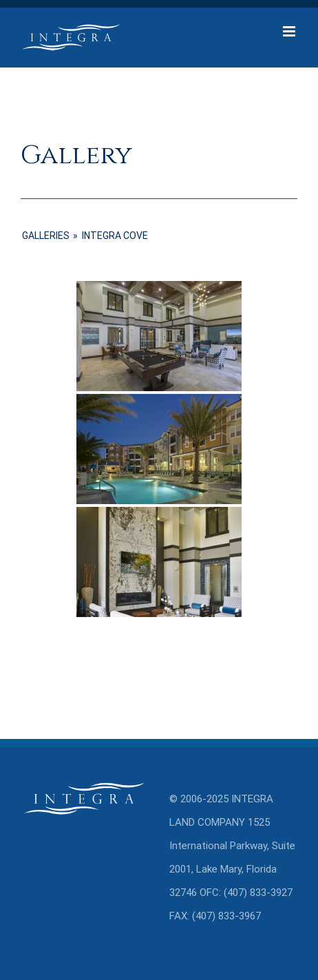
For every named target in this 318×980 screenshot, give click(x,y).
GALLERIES (46, 236)
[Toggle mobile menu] (290, 31)
